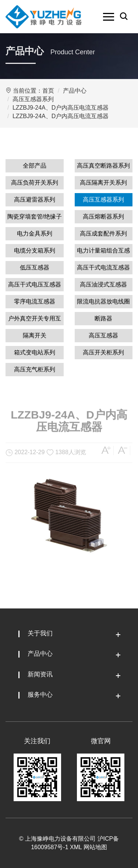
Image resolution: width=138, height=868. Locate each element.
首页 (48, 91)
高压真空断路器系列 (103, 166)
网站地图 (95, 847)
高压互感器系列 (33, 99)
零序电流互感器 (35, 301)
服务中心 (40, 695)
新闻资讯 (40, 674)
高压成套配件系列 (103, 234)
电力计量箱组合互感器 (103, 252)
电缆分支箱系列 (35, 251)
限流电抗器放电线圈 (103, 301)
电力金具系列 (35, 234)
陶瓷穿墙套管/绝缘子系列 (35, 218)
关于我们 (40, 633)
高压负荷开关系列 (35, 183)
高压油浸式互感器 (103, 284)
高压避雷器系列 (35, 200)
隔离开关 (35, 335)
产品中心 (75, 91)
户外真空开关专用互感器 (35, 320)
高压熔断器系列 (103, 217)
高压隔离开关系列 (103, 183)
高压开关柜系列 (103, 352)
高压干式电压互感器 (35, 284)
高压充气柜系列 (35, 369)
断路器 (103, 318)
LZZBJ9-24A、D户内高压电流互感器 (61, 108)
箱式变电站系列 (35, 352)
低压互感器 (35, 267)
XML (76, 847)
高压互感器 (103, 335)
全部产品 (35, 166)
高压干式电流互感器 (103, 267)
